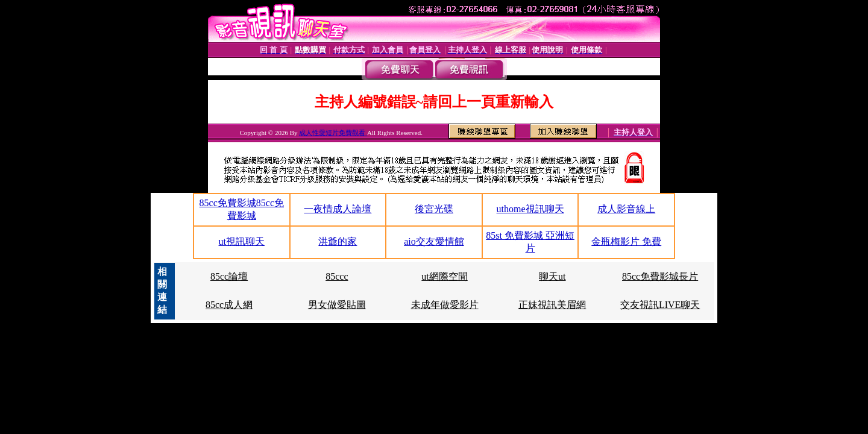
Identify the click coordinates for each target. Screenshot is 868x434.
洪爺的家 (338, 241)
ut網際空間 (444, 276)
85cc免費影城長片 (660, 276)
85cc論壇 (229, 276)
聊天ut (552, 276)
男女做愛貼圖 (337, 305)
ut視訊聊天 (242, 241)
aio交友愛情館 (434, 241)
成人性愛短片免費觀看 (333, 133)
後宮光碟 (434, 209)
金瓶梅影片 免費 (626, 241)
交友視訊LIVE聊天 (660, 305)
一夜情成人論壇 (338, 209)
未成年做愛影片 (445, 305)
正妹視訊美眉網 (552, 305)
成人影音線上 (626, 209)
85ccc (337, 276)
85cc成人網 (229, 305)
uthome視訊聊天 (530, 209)
